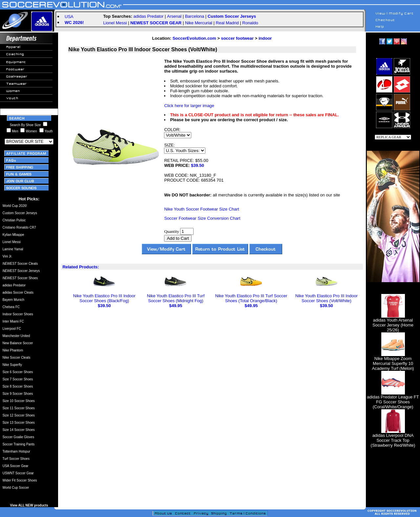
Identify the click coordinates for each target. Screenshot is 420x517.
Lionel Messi (115, 23)
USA (69, 17)
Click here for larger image (189, 106)
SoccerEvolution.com (194, 38)
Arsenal (174, 16)
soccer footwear (237, 38)
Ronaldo (250, 23)
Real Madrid (227, 23)
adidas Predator (149, 16)
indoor (265, 38)
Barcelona (195, 16)
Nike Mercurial (199, 23)
